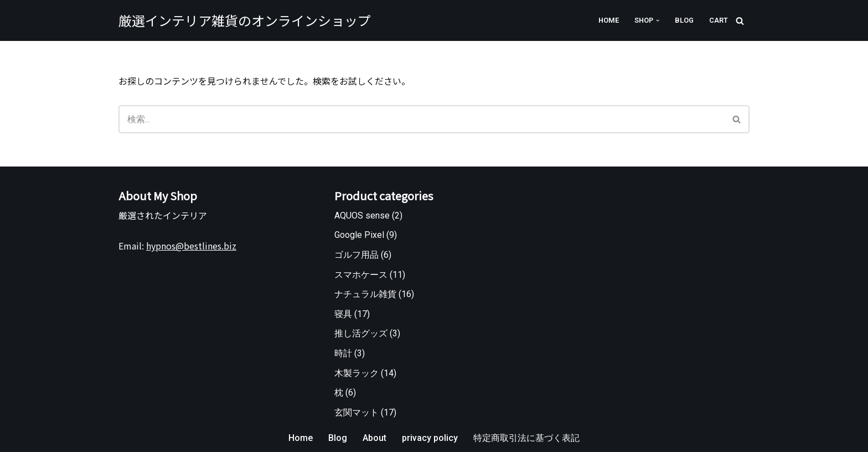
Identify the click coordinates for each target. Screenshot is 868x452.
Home (609, 20)
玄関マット (356, 412)
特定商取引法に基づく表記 (526, 438)
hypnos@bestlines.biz (191, 246)
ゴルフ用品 (356, 255)
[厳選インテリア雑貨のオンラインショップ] (245, 20)
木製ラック (356, 373)
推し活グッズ (361, 333)
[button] (658, 20)
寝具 (343, 314)
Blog (684, 20)
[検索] (740, 21)
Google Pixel (359, 235)
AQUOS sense (362, 215)
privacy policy (430, 438)
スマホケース (361, 275)
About (374, 438)
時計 (343, 353)
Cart (719, 20)
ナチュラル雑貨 (365, 294)
